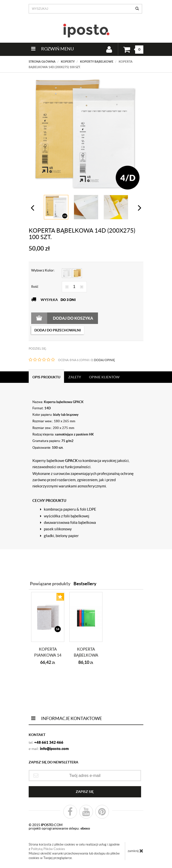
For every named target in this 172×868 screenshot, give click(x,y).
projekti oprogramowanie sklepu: (59, 828)
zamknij (135, 851)
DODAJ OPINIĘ (104, 360)
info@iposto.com (54, 749)
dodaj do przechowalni (58, 330)
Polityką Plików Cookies (48, 849)
